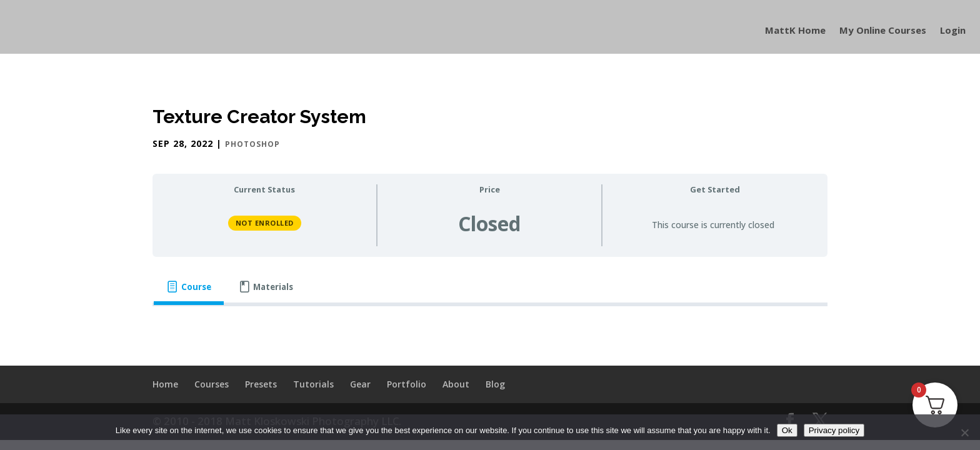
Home (165, 384)
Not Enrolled (265, 223)
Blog (495, 384)
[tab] (189, 287)
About (456, 384)
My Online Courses (883, 31)
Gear (360, 384)
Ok (787, 430)
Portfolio (407, 384)
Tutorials (313, 384)
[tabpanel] (490, 327)
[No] (964, 432)
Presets (261, 384)
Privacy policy (834, 430)
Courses (212, 384)
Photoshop (252, 144)
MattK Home (795, 31)
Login (953, 31)
